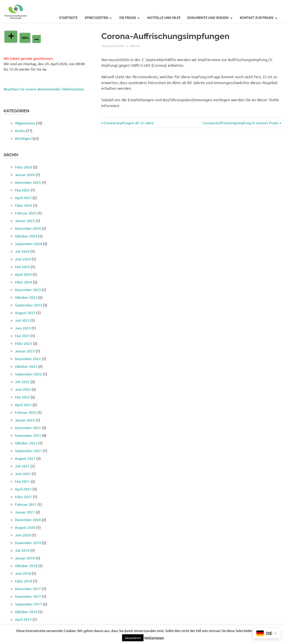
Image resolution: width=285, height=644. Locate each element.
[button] (133, 638)
